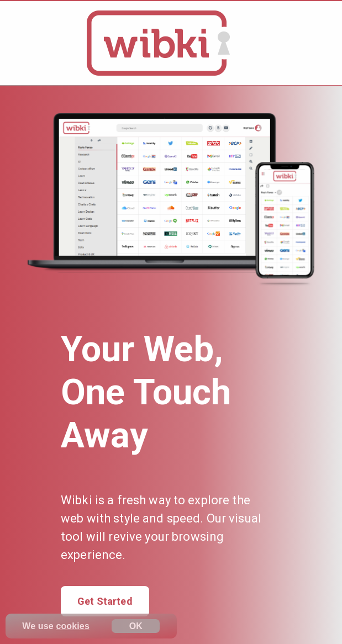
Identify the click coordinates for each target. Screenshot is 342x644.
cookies (73, 626)
